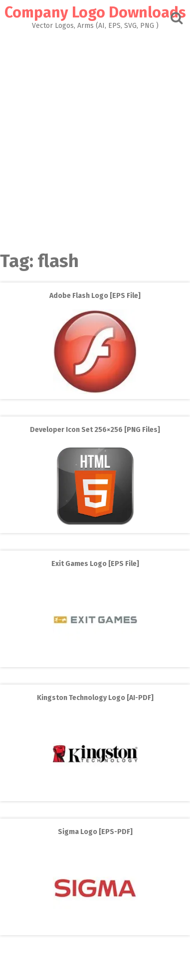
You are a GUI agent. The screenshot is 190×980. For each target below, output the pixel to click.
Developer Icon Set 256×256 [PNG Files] (95, 430)
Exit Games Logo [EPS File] (95, 564)
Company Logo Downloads (95, 12)
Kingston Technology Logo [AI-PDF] (95, 698)
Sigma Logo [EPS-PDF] (95, 832)
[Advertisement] (95, 138)
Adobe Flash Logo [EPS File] (95, 296)
